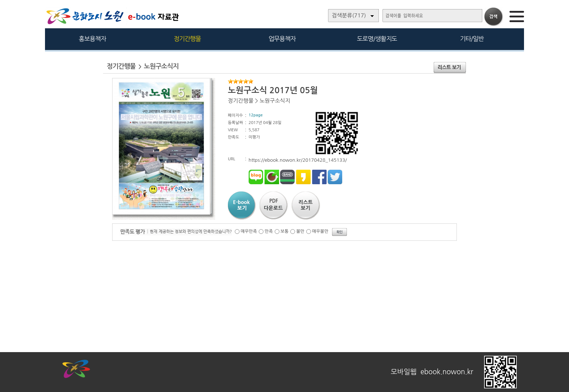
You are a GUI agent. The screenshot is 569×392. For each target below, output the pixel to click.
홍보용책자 (92, 39)
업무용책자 (282, 39)
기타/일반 (472, 39)
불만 (300, 231)
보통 (285, 231)
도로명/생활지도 (377, 39)
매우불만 (320, 231)
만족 (269, 231)
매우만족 (249, 231)
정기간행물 (187, 39)
